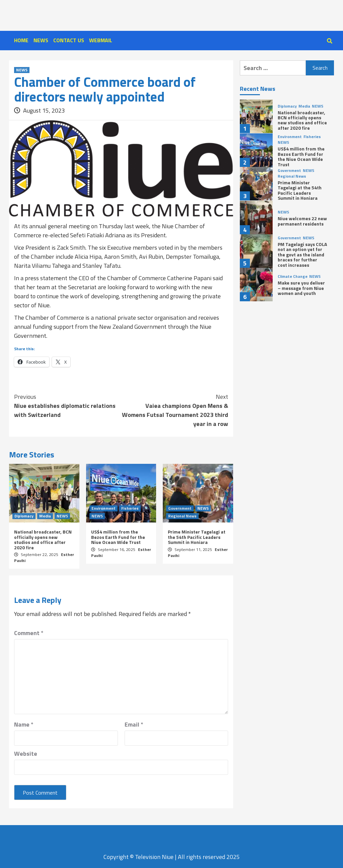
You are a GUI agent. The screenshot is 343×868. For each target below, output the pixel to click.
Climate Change (293, 276)
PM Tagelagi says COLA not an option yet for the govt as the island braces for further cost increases (302, 255)
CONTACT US (69, 40)
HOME (21, 40)
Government (180, 508)
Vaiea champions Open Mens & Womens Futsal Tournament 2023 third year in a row (175, 410)
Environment (104, 508)
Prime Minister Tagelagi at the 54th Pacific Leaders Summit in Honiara (197, 537)
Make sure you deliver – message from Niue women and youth (301, 288)
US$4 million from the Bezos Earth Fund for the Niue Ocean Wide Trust (118, 537)
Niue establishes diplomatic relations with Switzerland (68, 406)
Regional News (182, 516)
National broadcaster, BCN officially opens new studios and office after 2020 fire (43, 539)
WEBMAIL (101, 40)
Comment (29, 633)
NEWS (41, 40)
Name (24, 724)
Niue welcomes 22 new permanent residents (302, 221)
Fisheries (130, 508)
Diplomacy (24, 516)
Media (45, 516)
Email (134, 724)
